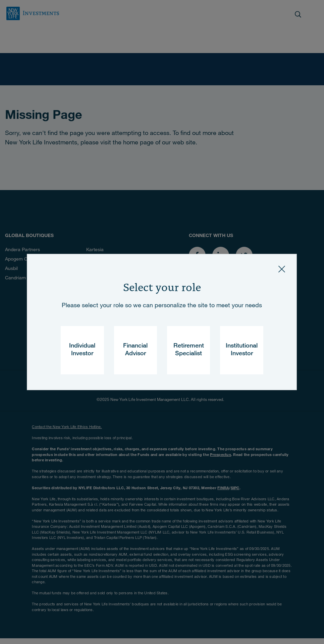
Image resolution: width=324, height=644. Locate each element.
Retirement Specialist (189, 350)
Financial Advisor (135, 350)
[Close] (282, 269)
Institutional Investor (242, 350)
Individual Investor (82, 350)
